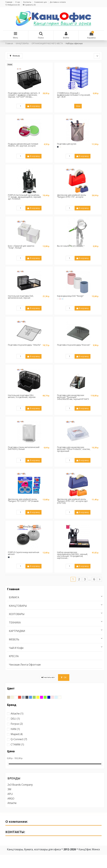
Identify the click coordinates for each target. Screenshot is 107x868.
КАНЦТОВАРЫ (18, 606)
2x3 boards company (20, 785)
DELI (15, 719)
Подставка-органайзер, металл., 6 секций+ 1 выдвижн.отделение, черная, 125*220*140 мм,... (24, 95)
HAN (15, 729)
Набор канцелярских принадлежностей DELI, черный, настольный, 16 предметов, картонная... (72, 555)
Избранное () (13, 5)
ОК (64, 677)
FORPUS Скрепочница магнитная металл (24, 553)
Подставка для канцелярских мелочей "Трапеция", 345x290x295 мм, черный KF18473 (73, 397)
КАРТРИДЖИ (17, 631)
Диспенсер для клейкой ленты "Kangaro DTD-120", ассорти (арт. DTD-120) (73, 501)
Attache (17, 714)
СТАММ (17, 744)
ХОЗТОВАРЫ (17, 614)
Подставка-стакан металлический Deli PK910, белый (24, 448)
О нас (18, 2)
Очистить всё (48, 677)
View (78, 106)
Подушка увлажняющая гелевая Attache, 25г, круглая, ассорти (23, 145)
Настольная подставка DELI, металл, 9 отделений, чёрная (22, 396)
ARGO (11, 798)
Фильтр (15, 56)
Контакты (27, 2)
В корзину (33, 106)
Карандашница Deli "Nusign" (71, 296)
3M (9, 789)
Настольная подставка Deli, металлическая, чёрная (21, 297)
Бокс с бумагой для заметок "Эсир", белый (21, 247)
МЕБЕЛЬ (14, 639)
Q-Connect (19, 739)
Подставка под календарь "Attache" (24, 345)
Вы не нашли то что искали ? (71, 246)
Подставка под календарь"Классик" (74, 345)
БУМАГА (14, 597)
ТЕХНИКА (15, 623)
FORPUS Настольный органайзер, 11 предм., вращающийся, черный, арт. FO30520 (25, 197)
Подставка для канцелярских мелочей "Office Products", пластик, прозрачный (74, 449)
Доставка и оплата (58, 2)
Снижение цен (41, 2)
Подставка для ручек (67, 144)
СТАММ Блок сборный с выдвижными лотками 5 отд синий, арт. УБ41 (74, 95)
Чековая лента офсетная (25, 665)
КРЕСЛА (14, 656)
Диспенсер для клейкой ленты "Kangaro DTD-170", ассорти (72, 196)
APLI (10, 794)
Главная (9, 2)
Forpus (17, 724)
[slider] (8, 764)
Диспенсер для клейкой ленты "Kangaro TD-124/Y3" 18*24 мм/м (23, 500)
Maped (17, 734)
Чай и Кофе (16, 648)
